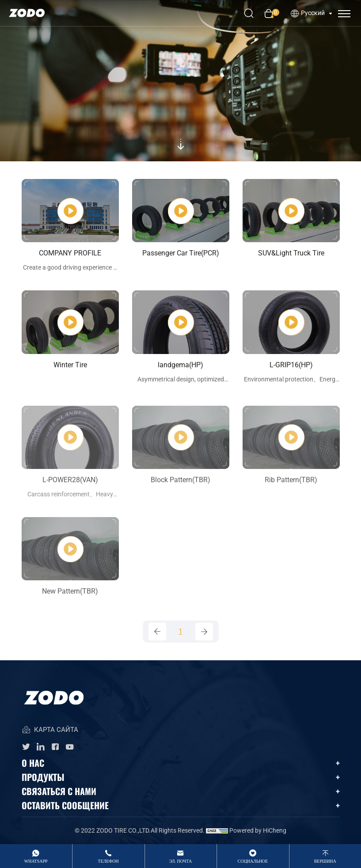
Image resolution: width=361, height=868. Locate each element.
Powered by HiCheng (258, 830)
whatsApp (36, 861)
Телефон (108, 861)
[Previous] (157, 632)
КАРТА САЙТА (50, 730)
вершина (325, 861)
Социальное (253, 861)
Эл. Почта (180, 861)
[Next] (204, 632)
